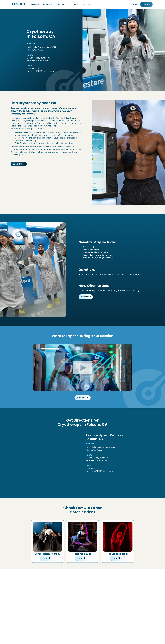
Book (146, 4)
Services (35, 4)
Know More (48, 4)
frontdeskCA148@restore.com (40, 71)
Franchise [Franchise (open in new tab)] (87, 4)
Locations (74, 4)
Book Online (19, 164)
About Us (61, 4)
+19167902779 (33, 68)
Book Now (86, 297)
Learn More (48, 558)
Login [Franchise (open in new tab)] (136, 4)
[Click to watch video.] (83, 367)
